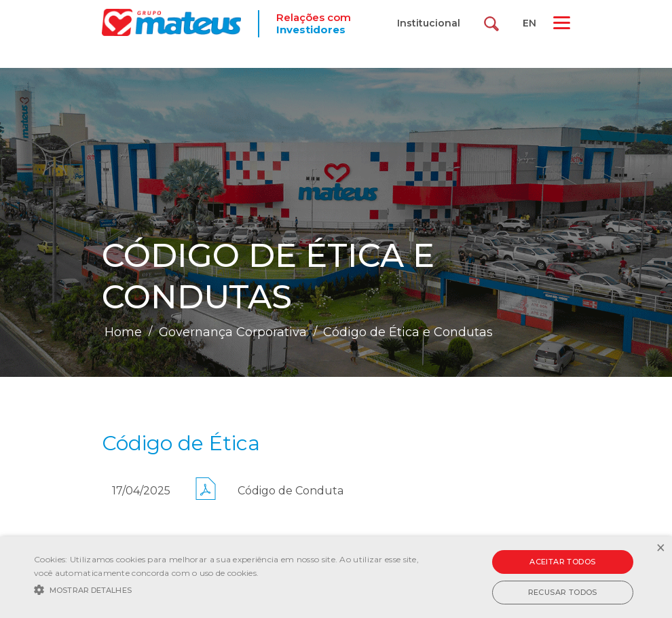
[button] (230, 589)
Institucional (429, 23)
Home (123, 332)
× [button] (660, 548)
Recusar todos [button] (563, 592)
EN (529, 23)
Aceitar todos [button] (562, 562)
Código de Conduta (291, 491)
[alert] (336, 577)
